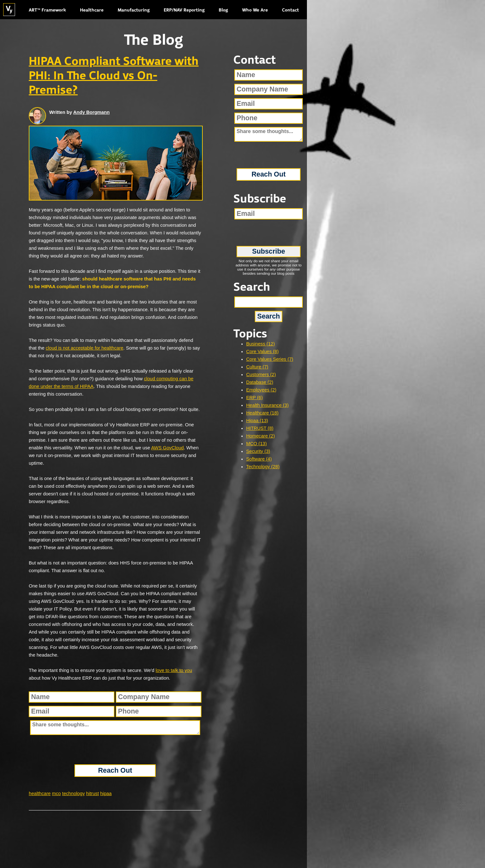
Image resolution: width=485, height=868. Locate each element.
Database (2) (260, 382)
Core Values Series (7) (270, 359)
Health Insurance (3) (267, 405)
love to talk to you (174, 670)
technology (73, 793)
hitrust (92, 793)
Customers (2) (261, 375)
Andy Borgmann (91, 112)
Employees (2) (261, 390)
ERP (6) (254, 398)
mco (57, 793)
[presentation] (115, 750)
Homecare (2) (261, 436)
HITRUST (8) (260, 428)
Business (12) (261, 344)
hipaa (106, 793)
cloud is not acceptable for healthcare (85, 348)
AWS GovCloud (168, 448)
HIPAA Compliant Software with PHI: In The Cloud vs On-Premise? (114, 76)
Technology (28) (263, 467)
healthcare (40, 793)
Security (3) (258, 451)
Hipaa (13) (257, 421)
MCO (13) (256, 444)
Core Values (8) (262, 351)
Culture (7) (257, 367)
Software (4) (259, 459)
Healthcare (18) (262, 413)
